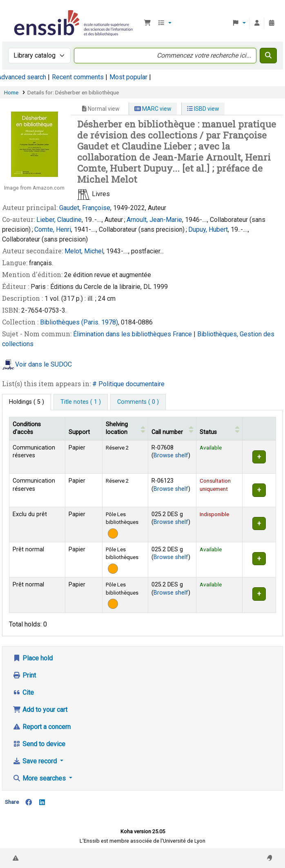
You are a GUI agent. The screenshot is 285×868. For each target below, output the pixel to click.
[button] (147, 23)
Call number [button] (167, 432)
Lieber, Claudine (59, 220)
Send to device (39, 744)
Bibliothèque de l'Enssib (15, 12)
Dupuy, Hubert (208, 229)
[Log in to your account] (257, 23)
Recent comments (78, 77)
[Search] (268, 56)
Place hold (33, 658)
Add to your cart (40, 710)
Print (24, 675)
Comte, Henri (53, 229)
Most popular (128, 77)
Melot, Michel (84, 251)
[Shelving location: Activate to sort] (125, 429)
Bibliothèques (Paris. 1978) (79, 322)
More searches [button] (40, 778)
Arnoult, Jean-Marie (154, 220)
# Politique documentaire (128, 384)
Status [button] (208, 432)
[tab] (81, 402)
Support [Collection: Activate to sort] (79, 432)
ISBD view (203, 109)
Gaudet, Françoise (85, 208)
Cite (23, 692)
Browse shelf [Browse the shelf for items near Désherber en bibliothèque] (171, 455)
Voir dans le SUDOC (43, 365)
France (183, 334)
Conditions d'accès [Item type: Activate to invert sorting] (27, 428)
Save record (36, 761)
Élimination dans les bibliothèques (123, 334)
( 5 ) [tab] (27, 402)
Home (11, 92)
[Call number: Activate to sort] (172, 429)
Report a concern (42, 727)
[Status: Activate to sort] (219, 429)
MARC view (153, 109)
